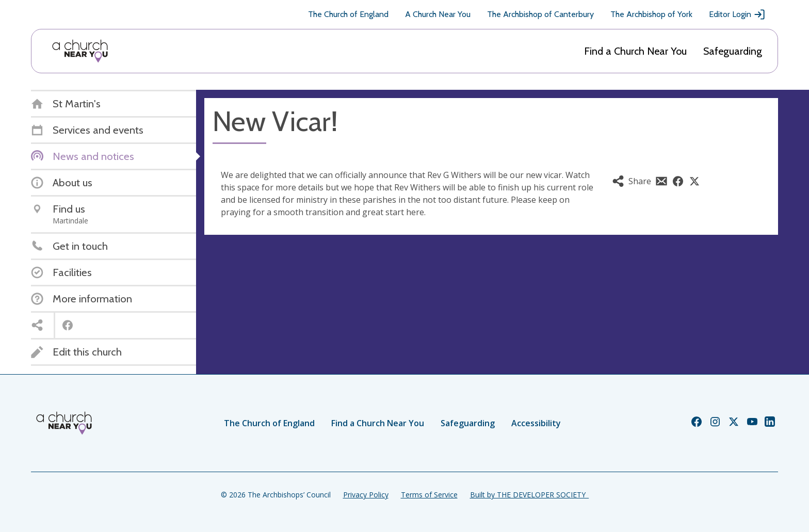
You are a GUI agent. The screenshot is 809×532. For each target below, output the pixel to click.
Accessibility (536, 423)
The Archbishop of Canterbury (540, 14)
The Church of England (348, 14)
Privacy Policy (366, 495)
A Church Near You (438, 14)
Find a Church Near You (635, 51)
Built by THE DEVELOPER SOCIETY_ (529, 495)
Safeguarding (733, 51)
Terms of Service (429, 495)
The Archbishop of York (651, 14)
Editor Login (737, 14)
